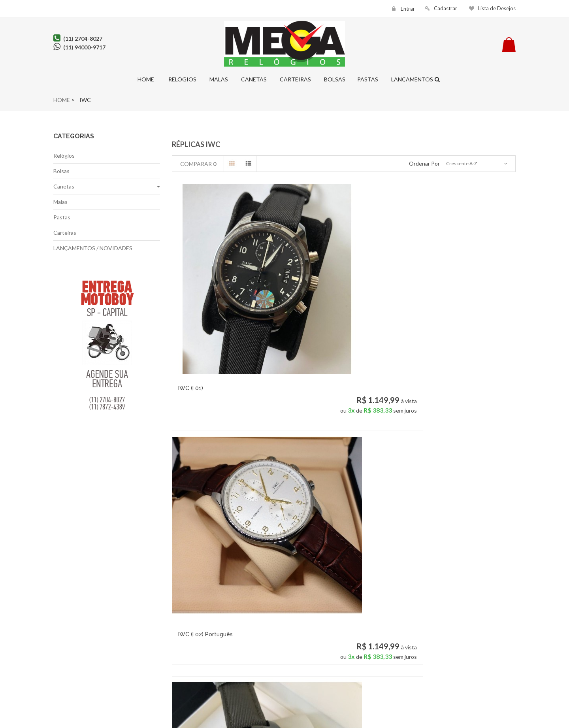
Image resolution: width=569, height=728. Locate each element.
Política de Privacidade (87, 648)
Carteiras (295, 79)
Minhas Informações (166, 660)
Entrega (87, 660)
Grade (232, 164)
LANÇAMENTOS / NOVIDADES (93, 248)
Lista (248, 164)
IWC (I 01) (191, 304)
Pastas (368, 79)
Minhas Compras (166, 637)
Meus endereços (166, 648)
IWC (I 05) (309, 482)
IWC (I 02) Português (324, 304)
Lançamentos (412, 79)
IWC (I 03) (428, 304)
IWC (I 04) (191, 482)
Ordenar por (424, 163)
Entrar (407, 9)
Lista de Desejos (497, 8)
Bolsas (334, 79)
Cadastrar (446, 8)
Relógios (181, 79)
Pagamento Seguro (87, 671)
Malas (218, 79)
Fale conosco (87, 637)
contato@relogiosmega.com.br (283, 669)
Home (145, 79)
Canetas (253, 79)
